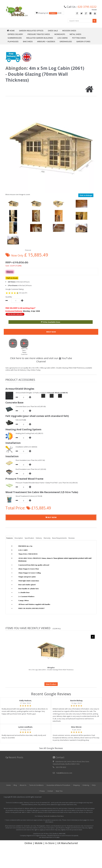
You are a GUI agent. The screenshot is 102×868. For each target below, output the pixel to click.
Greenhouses (66, 41)
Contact (50, 791)
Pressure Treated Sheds (39, 34)
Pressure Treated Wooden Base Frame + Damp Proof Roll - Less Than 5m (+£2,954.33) (47, 483)
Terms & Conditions (36, 785)
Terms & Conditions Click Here (53, 816)
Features (10, 538)
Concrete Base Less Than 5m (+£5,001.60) (31, 406)
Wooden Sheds (69, 31)
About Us (23, 785)
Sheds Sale (53, 31)
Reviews (72, 538)
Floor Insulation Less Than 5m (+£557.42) (30, 460)
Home (8, 785)
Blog (15, 785)
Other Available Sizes (51, 322)
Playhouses (13, 41)
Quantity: (9, 297)
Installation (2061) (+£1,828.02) (26, 447)
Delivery (39, 538)
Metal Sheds (75, 34)
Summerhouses (15, 38)
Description (19, 538)
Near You (59, 791)
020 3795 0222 (87, 7)
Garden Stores (83, 41)
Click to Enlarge (86, 195)
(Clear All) (57, 628)
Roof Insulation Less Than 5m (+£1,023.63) (31, 469)
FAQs (94, 785)
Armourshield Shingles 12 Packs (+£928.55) (31, 393)
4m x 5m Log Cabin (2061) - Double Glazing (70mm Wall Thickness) (51, 669)
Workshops (60, 34)
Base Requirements (59, 538)
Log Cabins (63, 38)
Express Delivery (15, 34)
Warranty (47, 538)
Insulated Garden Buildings (40, 38)
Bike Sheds (28, 41)
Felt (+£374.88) (21, 420)
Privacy (42, 791)
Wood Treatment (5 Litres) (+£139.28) (29, 496)
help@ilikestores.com (64, 773)
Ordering (86, 785)
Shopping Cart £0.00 (49, 13)
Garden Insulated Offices (31, 31)
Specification (29, 538)
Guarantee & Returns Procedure (58, 785)
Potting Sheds (79, 38)
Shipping (76, 785)
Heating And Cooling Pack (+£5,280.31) (29, 433)
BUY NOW (51, 332)
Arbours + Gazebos (46, 41)
